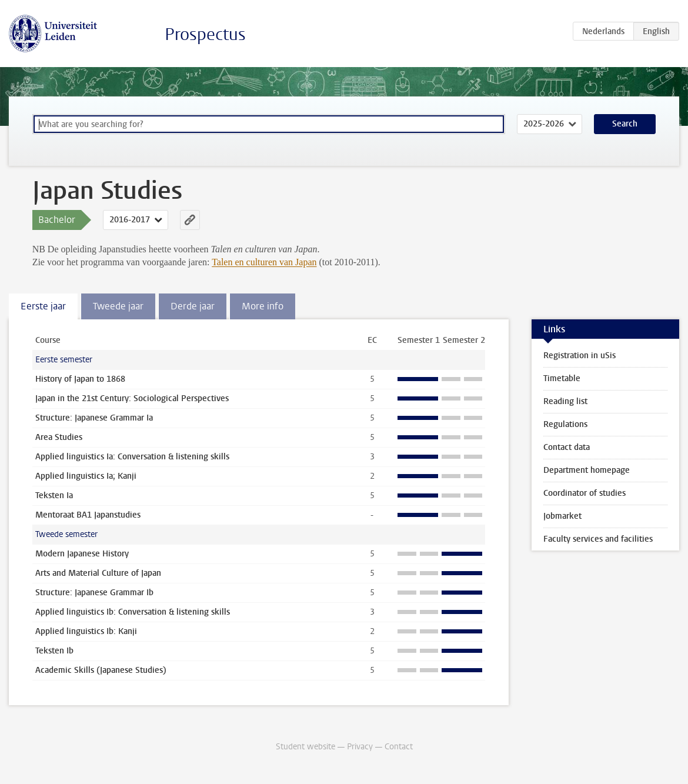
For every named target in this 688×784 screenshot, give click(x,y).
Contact (399, 747)
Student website (305, 747)
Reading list (565, 401)
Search (625, 124)
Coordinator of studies (585, 493)
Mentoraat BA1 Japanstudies (88, 515)
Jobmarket (562, 516)
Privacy (360, 747)
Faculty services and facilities (598, 539)
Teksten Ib (54, 651)
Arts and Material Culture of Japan (98, 573)
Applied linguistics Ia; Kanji (86, 476)
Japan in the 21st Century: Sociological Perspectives (132, 398)
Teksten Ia (54, 496)
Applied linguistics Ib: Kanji (86, 631)
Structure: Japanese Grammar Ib (94, 593)
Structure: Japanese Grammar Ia (94, 418)
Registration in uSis (580, 356)
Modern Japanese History (82, 554)
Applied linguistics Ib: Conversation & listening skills (133, 612)
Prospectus (205, 34)
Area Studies (59, 437)
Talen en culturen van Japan (264, 262)
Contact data (567, 447)
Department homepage (587, 470)
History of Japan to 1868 (80, 379)
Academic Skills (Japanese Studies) (101, 670)
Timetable (562, 378)
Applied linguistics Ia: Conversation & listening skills (132, 457)
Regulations (565, 424)
